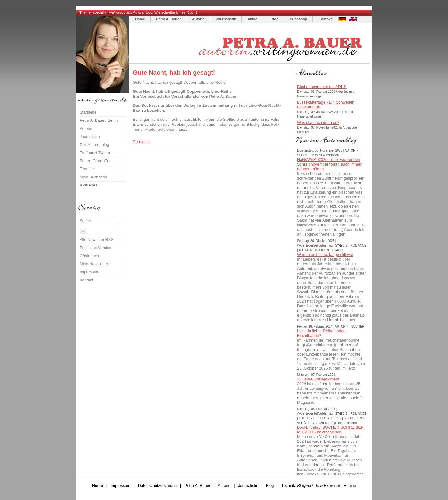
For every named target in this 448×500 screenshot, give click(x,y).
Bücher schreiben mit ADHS (322, 87)
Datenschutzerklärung (157, 486)
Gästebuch (89, 256)
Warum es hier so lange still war (325, 255)
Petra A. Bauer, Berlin (99, 120)
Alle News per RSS (97, 240)
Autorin (198, 19)
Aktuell (253, 19)
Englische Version (96, 248)
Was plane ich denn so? (318, 123)
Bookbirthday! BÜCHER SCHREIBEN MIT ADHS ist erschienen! (330, 430)
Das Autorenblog (94, 145)
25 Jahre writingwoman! (318, 379)
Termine (87, 169)
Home (140, 19)
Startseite (88, 112)
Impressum (89, 272)
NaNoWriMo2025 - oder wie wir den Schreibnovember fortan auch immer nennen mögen (329, 164)
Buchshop (298, 19)
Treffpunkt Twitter (95, 153)
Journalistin (226, 19)
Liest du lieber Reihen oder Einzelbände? (321, 333)
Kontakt (325, 19)
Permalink (142, 142)
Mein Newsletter (94, 264)
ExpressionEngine (340, 486)
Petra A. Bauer (168, 19)
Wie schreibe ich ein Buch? (176, 12)
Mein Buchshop (93, 177)
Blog (275, 19)
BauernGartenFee (96, 161)
